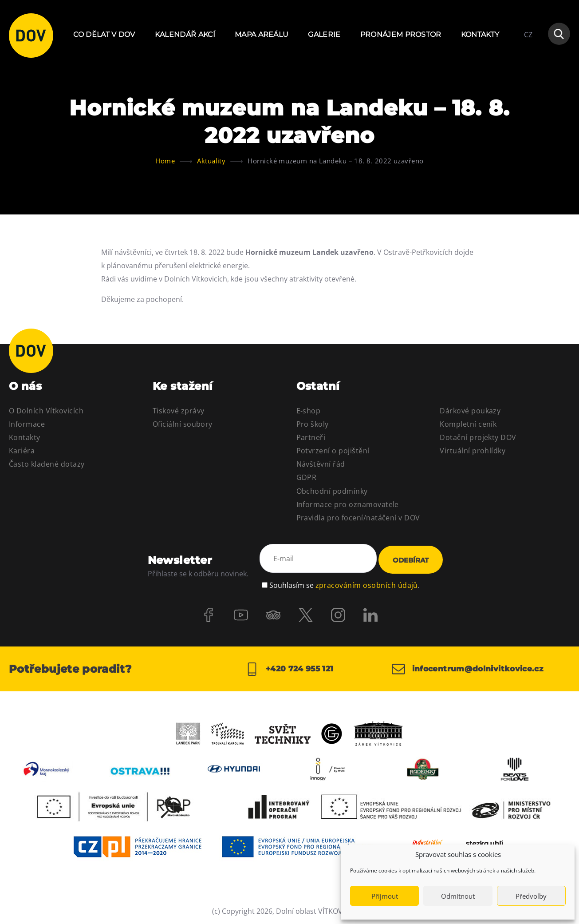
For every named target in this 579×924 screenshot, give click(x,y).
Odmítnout (458, 896)
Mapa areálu (262, 34)
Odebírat (411, 560)
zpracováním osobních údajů (367, 582)
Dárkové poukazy (470, 411)
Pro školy (313, 424)
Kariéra (22, 451)
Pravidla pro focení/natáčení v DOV (358, 518)
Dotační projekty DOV (478, 437)
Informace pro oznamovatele (348, 504)
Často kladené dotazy (47, 464)
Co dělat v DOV (104, 34)
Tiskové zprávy (179, 411)
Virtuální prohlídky (473, 451)
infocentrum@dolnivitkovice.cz (472, 668)
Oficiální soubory (183, 424)
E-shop (309, 411)
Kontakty (480, 34)
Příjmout (385, 896)
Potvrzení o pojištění (333, 451)
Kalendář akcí (185, 34)
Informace (27, 424)
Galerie (324, 34)
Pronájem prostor (401, 34)
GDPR (307, 477)
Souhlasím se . (345, 582)
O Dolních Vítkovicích (46, 411)
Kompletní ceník (468, 424)
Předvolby (531, 896)
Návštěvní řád (321, 464)
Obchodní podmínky (332, 491)
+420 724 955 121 (289, 668)
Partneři (311, 437)
